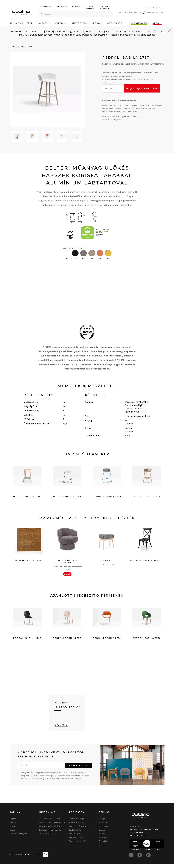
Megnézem (61, 730)
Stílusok (16, 23)
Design (102, 834)
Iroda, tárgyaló (75, 838)
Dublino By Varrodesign (105, 7)
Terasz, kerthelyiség (78, 845)
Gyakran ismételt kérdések (51, 830)
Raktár (12, 834)
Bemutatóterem (16, 830)
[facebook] (131, 859)
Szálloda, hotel (75, 834)
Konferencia (79, 23)
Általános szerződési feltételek (52, 826)
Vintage (102, 823)
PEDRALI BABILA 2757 (30, 47)
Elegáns (102, 849)
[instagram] (140, 859)
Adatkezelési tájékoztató (50, 823)
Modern (102, 838)
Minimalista (104, 841)
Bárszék (45, 23)
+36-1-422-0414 (138, 836)
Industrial (103, 826)
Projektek (46, 6)
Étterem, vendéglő (77, 823)
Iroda (97, 23)
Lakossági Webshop (90, 7)
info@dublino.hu (140, 839)
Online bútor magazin (18, 838)
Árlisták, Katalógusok (48, 838)
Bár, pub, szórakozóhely (79, 830)
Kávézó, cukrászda (77, 826)
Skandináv (103, 845)
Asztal (61, 23)
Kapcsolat (77, 6)
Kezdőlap (14, 47)
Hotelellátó (115, 23)
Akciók (158, 23)
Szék (31, 23)
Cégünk (13, 823)
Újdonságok (140, 23)
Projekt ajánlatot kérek (142, 89)
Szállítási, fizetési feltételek (51, 834)
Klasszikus (103, 830)
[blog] (148, 859)
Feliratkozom (78, 770)
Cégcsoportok (62, 6)
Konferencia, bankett (78, 841)
